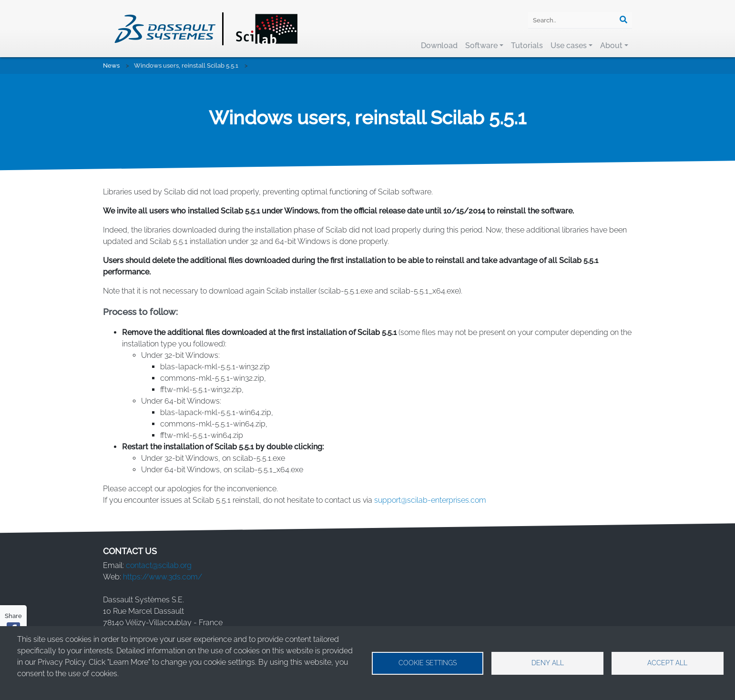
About (611, 46)
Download (439, 46)
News (111, 66)
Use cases (569, 46)
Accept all (667, 663)
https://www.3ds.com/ (163, 577)
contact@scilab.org (159, 565)
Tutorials (527, 46)
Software (481, 46)
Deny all (548, 663)
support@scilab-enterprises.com (430, 500)
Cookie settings (428, 663)
